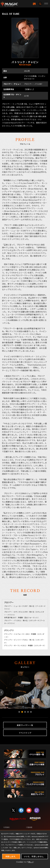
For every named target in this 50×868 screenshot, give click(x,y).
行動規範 (29, 827)
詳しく (31, 862)
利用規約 (7, 827)
